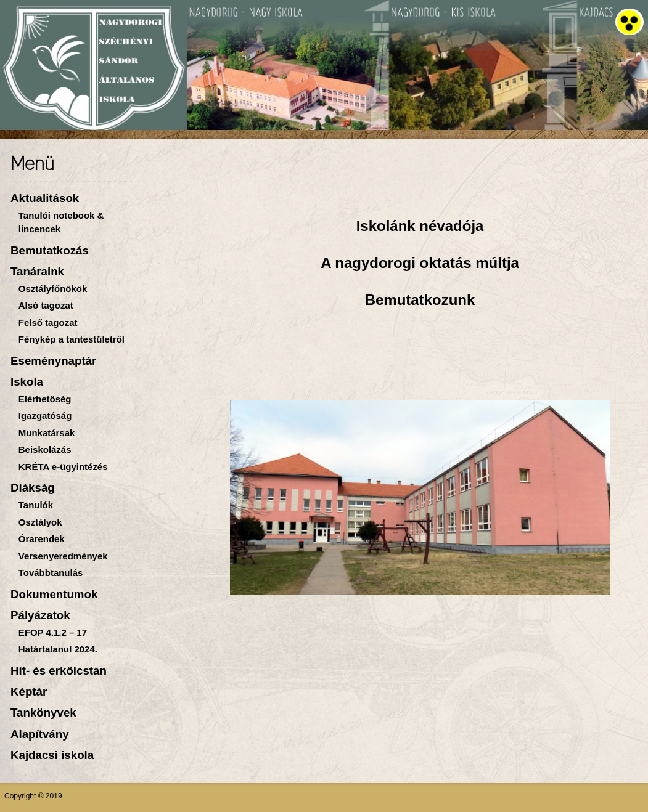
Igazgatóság (45, 416)
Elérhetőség (45, 399)
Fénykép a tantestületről (72, 339)
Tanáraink (37, 271)
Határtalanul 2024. (58, 649)
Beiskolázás (45, 449)
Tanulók (36, 505)
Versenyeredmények (63, 556)
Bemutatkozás (50, 250)
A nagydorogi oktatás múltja (420, 263)
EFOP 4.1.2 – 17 (53, 632)
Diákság (33, 488)
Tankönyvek (43, 713)
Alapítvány (40, 734)
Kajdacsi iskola (52, 755)
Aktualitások (45, 198)
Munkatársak (47, 433)
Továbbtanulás (51, 573)
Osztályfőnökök (53, 289)
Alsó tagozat (46, 305)
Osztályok (40, 522)
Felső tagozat (48, 323)
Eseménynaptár (53, 361)
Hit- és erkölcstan (59, 671)
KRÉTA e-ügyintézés (63, 467)
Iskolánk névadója (420, 226)
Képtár (29, 692)
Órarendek (42, 539)
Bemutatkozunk (420, 300)
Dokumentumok (54, 594)
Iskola (27, 382)
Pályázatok (40, 615)
